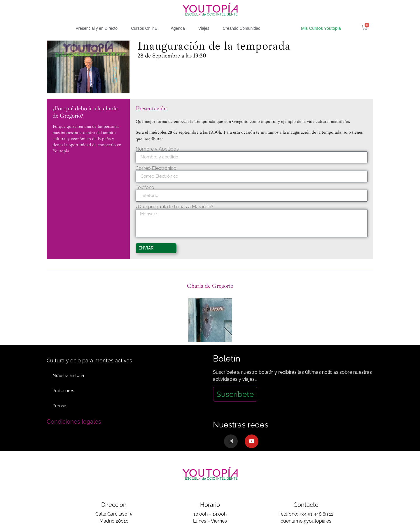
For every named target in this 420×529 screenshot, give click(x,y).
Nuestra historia (68, 376)
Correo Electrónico (156, 168)
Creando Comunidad (242, 28)
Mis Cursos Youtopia (321, 28)
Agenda (178, 28)
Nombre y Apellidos (157, 149)
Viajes (204, 28)
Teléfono (145, 188)
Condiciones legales (74, 422)
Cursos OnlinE (144, 28)
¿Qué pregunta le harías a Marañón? (175, 207)
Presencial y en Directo (97, 28)
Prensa (59, 406)
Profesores (63, 391)
